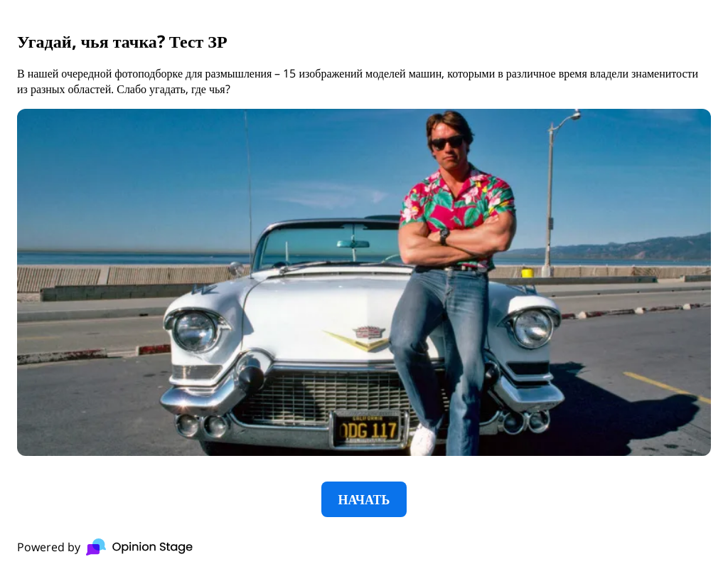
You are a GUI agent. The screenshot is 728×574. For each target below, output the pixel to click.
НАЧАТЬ (364, 499)
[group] (364, 287)
